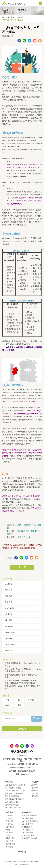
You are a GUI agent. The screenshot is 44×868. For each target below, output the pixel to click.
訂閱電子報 (22, 729)
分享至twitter (30, 41)
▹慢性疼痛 (9, 639)
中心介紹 (35, 782)
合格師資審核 (27, 827)
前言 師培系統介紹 (29, 816)
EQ (19, 700)
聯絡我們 (22, 852)
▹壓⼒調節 (9, 620)
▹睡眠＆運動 (10, 633)
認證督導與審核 (28, 835)
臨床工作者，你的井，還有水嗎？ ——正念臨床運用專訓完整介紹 (23, 670)
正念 (8, 700)
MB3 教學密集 (27, 824)
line (22, 746)
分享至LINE (24, 41)
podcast (32, 746)
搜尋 (38, 718)
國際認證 (35, 796)
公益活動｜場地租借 (13, 808)
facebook (27, 746)
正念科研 (9, 590)
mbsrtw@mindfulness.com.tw (22, 768)
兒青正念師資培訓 (12, 805)
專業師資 (35, 788)
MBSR (8, 705)
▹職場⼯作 (9, 614)
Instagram (17, 746)
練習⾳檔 (9, 651)
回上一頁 (22, 567)
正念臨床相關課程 (12, 796)
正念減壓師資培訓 (12, 802)
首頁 (3, 17)
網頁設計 (25, 865)
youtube (12, 746)
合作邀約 (35, 791)
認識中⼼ (35, 785)
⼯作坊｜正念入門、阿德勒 (16, 791)
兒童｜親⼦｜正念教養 (14, 793)
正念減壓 (31, 700)
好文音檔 (11, 17)
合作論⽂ (35, 793)
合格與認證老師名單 (30, 838)
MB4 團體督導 (27, 830)
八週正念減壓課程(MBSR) (15, 785)
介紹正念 (9, 584)
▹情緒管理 (20, 17)
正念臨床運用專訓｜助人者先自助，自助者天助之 (23, 664)
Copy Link (40, 41)
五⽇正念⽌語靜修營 (13, 788)
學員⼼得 (9, 596)
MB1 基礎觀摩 (27, 818)
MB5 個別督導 (27, 833)
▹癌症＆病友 (10, 645)
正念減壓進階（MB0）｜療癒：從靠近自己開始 (23, 687)
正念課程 (9, 782)
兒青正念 (9, 602)
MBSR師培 (10, 608)
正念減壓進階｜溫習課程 (15, 799)
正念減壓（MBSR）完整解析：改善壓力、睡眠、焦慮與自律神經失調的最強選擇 (22, 682)
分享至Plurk (35, 41)
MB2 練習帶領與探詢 (30, 821)
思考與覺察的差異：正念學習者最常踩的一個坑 (23, 676)
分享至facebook (19, 41)
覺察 (19, 705)
